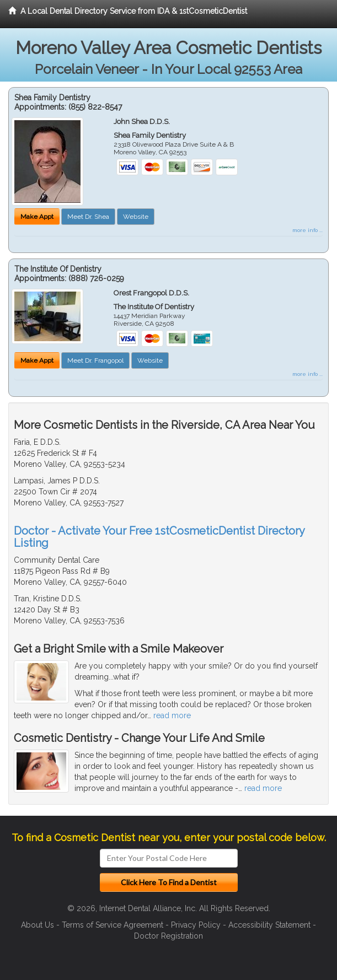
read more (172, 715)
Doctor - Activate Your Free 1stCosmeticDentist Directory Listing (159, 537)
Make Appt (37, 217)
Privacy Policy (196, 925)
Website (136, 217)
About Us (38, 925)
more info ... (307, 230)
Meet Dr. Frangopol (95, 360)
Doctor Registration (169, 936)
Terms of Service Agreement (113, 925)
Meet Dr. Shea (88, 217)
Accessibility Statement (269, 925)
